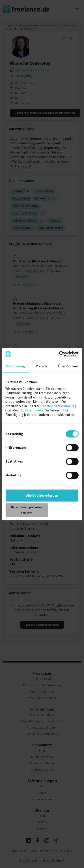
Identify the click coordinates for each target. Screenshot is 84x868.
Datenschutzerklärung (58, 406)
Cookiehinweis (32, 410)
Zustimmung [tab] (15, 366)
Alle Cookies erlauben (42, 495)
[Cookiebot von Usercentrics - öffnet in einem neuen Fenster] (60, 354)
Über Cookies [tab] (68, 366)
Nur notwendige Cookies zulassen (27, 510)
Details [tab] (42, 366)
